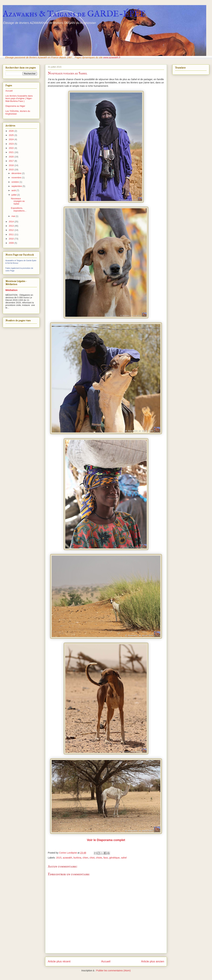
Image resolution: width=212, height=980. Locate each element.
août (14, 190)
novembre (17, 178)
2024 (12, 139)
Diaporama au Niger (15, 106)
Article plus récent (59, 961)
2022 (12, 148)
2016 (12, 165)
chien (85, 858)
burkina (77, 858)
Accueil (106, 961)
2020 (12, 157)
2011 (12, 234)
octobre (16, 182)
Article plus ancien (153, 961)
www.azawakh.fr (112, 57)
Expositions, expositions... (19, 209)
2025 (12, 135)
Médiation (11, 290)
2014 (12, 222)
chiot (92, 858)
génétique (114, 858)
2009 (12, 243)
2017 (12, 161)
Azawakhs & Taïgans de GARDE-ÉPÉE (74, 14)
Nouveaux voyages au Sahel (18, 201)
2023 (12, 144)
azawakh (67, 858)
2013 (12, 226)
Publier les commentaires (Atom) (113, 971)
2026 (12, 131)
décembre (17, 173)
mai (14, 216)
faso (106, 858)
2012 (12, 230)
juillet (14, 195)
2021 (12, 152)
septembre (17, 186)
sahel (124, 858)
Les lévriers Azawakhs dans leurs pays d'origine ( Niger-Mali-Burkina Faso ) (19, 98)
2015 (59, 858)
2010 (12, 239)
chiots (99, 858)
